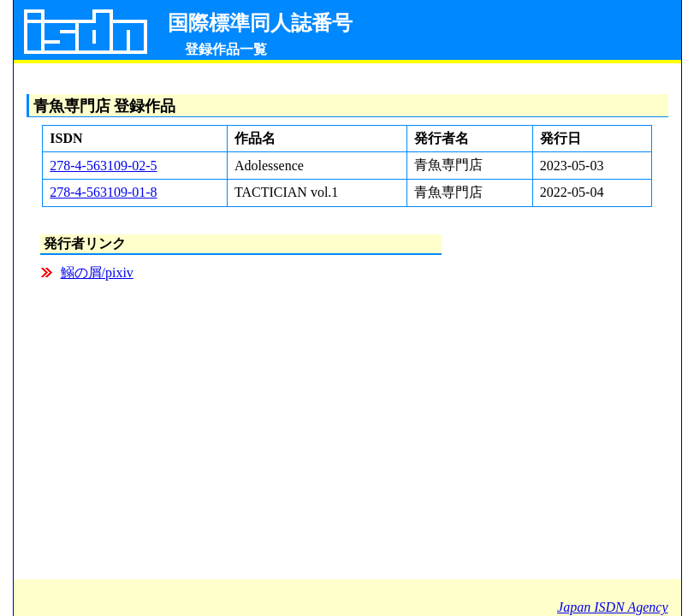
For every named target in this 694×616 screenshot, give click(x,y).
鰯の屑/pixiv (97, 272)
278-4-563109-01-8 (103, 192)
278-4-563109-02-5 (103, 166)
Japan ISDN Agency (612, 607)
